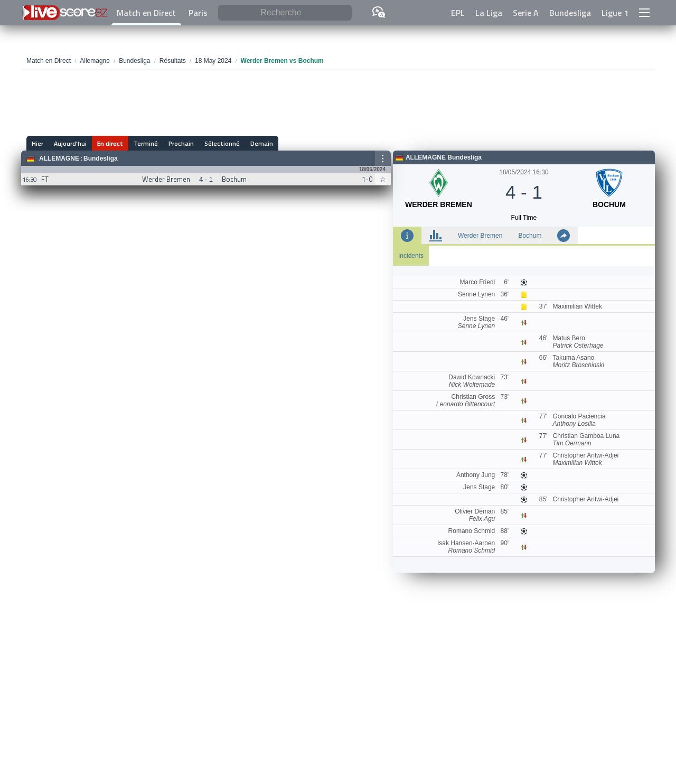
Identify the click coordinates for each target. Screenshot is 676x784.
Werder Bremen (480, 236)
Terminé (146, 143)
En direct (110, 143)
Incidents (411, 256)
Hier (37, 143)
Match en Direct (146, 13)
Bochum (530, 236)
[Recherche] (285, 13)
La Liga (489, 13)
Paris (198, 13)
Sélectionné (222, 143)
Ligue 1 (615, 13)
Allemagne (59, 158)
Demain (262, 143)
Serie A (526, 13)
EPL (458, 13)
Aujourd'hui (70, 143)
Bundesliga (570, 13)
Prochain (181, 143)
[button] (644, 13)
